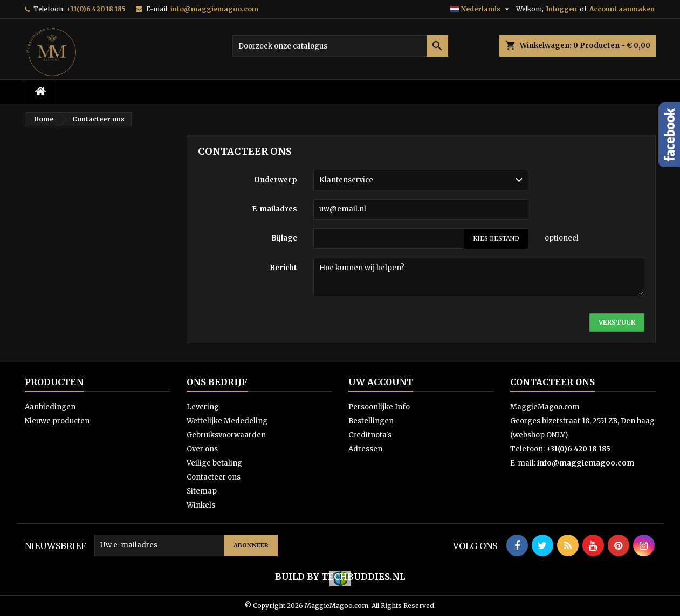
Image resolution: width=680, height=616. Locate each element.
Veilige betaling (214, 463)
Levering (203, 407)
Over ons (202, 449)
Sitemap (202, 491)
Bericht (283, 268)
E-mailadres (274, 209)
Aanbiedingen (50, 407)
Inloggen (562, 9)
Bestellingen (371, 421)
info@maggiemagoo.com (214, 9)
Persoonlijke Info (379, 407)
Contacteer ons (214, 477)
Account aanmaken (622, 9)
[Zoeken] (340, 46)
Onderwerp (276, 180)
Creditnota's (370, 435)
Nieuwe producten (57, 421)
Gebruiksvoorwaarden (226, 435)
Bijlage (284, 238)
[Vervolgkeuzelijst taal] (481, 9)
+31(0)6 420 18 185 (96, 9)
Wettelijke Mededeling (227, 421)
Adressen (365, 449)
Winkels (201, 505)
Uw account (381, 382)
